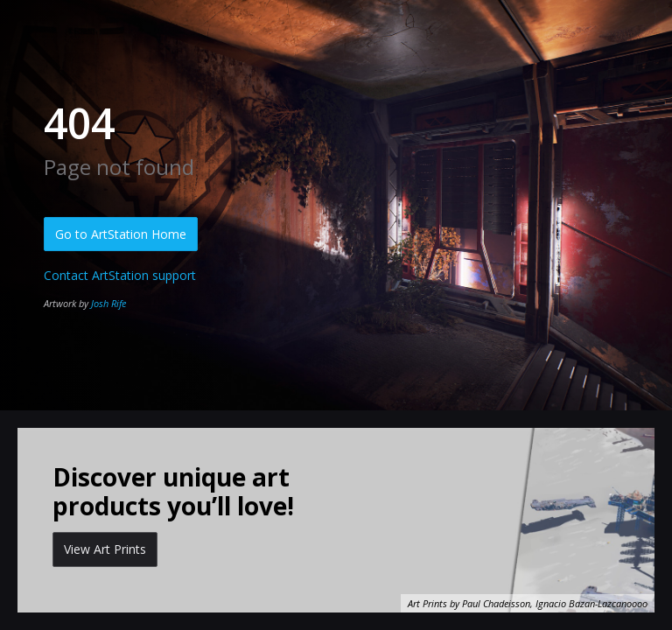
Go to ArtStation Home (121, 234)
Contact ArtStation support (120, 275)
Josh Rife (108, 303)
